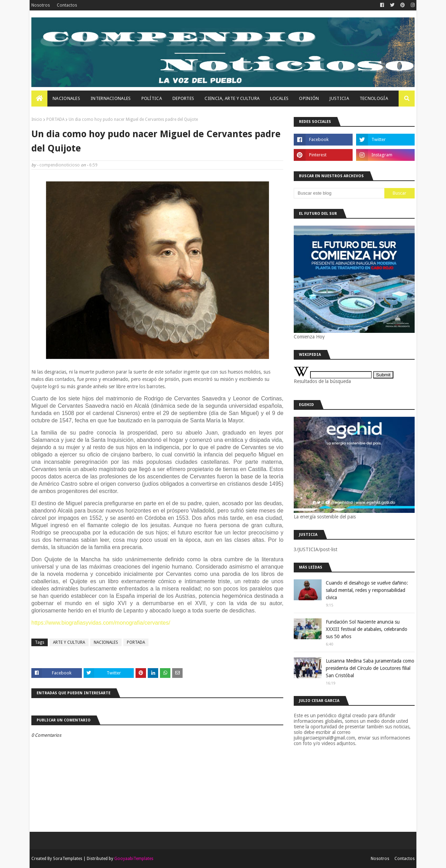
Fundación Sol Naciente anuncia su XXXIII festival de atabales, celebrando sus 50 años (367, 629)
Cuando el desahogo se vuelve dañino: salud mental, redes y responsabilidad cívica (367, 590)
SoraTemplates (68, 859)
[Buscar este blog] (339, 193)
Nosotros (41, 5)
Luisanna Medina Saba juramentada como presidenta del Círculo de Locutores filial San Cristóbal (370, 668)
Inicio (37, 119)
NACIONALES (106, 642)
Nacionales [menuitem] (66, 98)
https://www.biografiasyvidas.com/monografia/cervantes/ (101, 623)
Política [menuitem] (152, 98)
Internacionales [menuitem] (111, 98)
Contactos (67, 5)
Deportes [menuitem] (183, 98)
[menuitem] (39, 99)
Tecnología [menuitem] (374, 98)
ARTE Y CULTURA (69, 642)
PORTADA (55, 119)
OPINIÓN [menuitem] (309, 98)
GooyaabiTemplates (134, 859)
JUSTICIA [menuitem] (339, 98)
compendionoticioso (60, 165)
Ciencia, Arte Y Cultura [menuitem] (232, 98)
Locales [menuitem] (279, 98)
